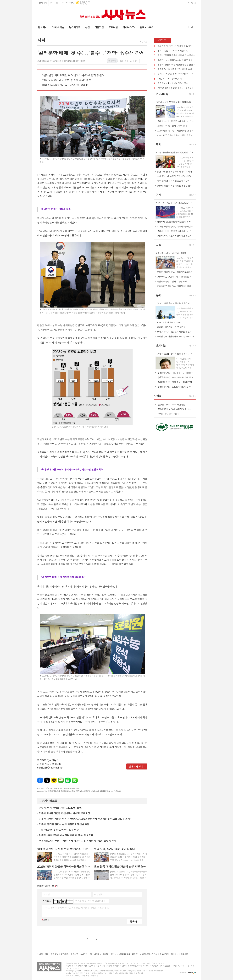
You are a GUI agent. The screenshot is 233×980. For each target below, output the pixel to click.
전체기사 (43, 3)
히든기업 (99, 27)
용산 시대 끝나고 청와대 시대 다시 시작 (174, 171)
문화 (159, 295)
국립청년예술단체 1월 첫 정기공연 (173, 83)
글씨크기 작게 (145, 61)
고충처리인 (164, 954)
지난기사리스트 (48, 801)
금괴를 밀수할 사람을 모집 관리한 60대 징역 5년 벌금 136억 (177, 69)
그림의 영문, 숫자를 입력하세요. (91, 901)
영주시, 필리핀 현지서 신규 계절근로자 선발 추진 (64, 824)
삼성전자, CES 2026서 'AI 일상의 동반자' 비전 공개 (175, 222)
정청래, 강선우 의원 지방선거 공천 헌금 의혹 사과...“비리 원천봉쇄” (177, 65)
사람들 (158, 396)
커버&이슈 (162, 94)
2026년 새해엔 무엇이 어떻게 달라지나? (175, 272)
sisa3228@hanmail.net (50, 767)
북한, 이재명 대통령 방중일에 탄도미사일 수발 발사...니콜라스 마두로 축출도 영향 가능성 (175, 181)
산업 (87, 27)
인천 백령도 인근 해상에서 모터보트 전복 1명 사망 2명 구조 (175, 277)
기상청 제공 (83, 4)
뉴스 (162, 40)
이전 (88, 939)
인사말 (40, 954)
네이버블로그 (61, 780)
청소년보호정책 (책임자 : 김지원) (124, 954)
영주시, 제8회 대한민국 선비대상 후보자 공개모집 (64, 813)
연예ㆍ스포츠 (147, 27)
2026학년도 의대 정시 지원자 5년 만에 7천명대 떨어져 (175, 131)
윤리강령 (54, 954)
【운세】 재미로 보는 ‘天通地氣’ (171, 404)
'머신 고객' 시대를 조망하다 (170, 79)
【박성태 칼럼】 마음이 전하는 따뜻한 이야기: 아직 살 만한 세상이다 (175, 373)
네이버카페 (68, 780)
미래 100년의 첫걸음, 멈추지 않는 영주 (59, 830)
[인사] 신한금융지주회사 (168, 414)
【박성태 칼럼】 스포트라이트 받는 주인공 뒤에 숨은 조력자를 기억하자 (175, 387)
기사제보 (175, 954)
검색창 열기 (191, 27)
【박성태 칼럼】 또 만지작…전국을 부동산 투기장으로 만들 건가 (175, 377)
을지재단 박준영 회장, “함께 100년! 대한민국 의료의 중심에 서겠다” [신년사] (177, 74)
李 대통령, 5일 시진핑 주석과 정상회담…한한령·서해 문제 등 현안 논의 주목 (175, 176)
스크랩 (136, 61)
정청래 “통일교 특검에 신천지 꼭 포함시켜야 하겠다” (177, 55)
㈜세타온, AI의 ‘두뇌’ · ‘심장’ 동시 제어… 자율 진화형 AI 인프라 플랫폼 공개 (77, 841)
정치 (159, 144)
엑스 (47, 780)
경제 (159, 195)
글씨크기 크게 (141, 61)
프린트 (131, 61)
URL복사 (112, 61)
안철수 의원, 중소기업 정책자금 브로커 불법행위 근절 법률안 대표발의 (175, 236)
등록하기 (135, 921)
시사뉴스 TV (129, 27)
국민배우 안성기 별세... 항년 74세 (172, 126)
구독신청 (184, 954)
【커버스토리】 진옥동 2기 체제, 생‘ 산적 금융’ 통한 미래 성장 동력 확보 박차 (175, 121)
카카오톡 (54, 780)
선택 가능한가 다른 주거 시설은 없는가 (175, 51)
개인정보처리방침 (101, 954)
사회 (145, 42)
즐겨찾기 (57, 3)
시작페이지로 (51, 3)
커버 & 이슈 (58, 27)
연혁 (47, 954)
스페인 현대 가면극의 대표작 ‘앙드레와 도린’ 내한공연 (177, 46)
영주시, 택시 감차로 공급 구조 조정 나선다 (61, 808)
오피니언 (113, 27)
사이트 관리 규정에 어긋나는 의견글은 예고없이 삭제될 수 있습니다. (76, 908)
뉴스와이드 (75, 27)
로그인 (190, 3)
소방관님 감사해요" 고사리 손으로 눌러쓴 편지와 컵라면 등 (177, 60)
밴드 (75, 780)
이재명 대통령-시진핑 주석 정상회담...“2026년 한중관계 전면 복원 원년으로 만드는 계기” (85, 819)
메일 (126, 61)
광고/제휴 (64, 954)
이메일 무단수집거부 (149, 954)
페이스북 (40, 780)
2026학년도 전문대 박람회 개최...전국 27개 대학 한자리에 (175, 135)
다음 (97, 939)
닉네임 (47, 894)
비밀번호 (99, 894)
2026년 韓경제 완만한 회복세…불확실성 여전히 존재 (177, 88)
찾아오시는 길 (86, 954)
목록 (121, 61)
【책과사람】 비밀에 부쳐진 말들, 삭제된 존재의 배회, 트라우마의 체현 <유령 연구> (175, 409)
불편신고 (74, 954)
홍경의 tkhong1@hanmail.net (49, 61)
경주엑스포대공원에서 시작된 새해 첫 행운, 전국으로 (66, 835)
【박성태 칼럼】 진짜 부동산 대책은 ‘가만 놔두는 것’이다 (175, 382)
